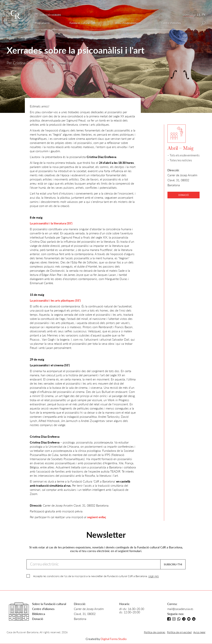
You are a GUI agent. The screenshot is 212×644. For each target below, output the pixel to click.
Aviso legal (199, 632)
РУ (204, 15)
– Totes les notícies (180, 160)
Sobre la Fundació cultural (49, 604)
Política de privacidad (179, 632)
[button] (50, 15)
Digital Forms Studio (114, 639)
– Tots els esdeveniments (184, 155)
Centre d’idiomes (43, 609)
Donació (38, 619)
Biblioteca (39, 614)
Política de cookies (155, 632)
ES (199, 15)
